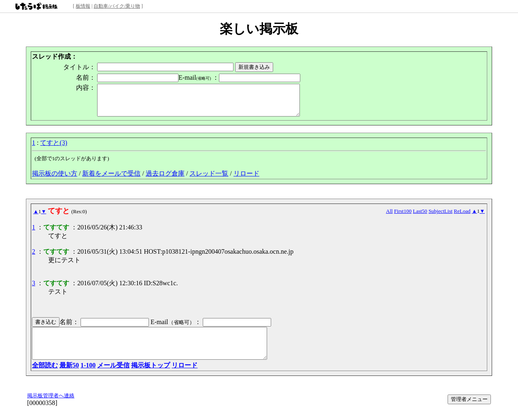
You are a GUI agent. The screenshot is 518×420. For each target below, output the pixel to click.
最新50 (69, 377)
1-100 (88, 377)
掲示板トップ (151, 377)
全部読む (45, 377)
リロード (246, 179)
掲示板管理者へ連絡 (51, 408)
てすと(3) (54, 149)
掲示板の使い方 (55, 179)
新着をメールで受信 (111, 179)
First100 (403, 217)
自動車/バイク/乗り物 (117, 6)
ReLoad (462, 217)
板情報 (83, 6)
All (390, 217)
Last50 (420, 217)
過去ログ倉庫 (165, 179)
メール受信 (113, 377)
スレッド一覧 (209, 179)
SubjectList (441, 217)
